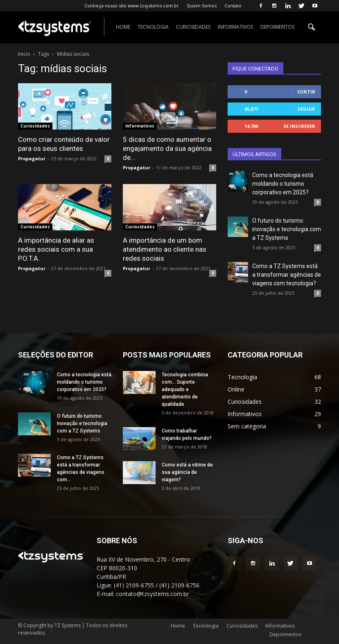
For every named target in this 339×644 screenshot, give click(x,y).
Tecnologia (153, 27)
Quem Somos (202, 6)
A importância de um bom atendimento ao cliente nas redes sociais (165, 249)
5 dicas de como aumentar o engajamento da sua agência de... (167, 148)
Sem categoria (247, 426)
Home (123, 27)
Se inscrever (299, 126)
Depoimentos (277, 27)
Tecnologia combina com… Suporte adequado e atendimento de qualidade (185, 389)
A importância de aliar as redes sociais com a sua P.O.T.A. (56, 249)
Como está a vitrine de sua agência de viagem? (187, 472)
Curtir (306, 92)
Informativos (235, 27)
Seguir (306, 109)
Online (236, 389)
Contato (233, 6)
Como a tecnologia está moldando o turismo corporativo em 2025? (283, 184)
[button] (311, 27)
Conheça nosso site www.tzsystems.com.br (132, 6)
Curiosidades (193, 27)
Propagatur (32, 158)
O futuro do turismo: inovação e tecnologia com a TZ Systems (287, 229)
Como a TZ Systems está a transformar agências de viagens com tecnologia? (287, 275)
